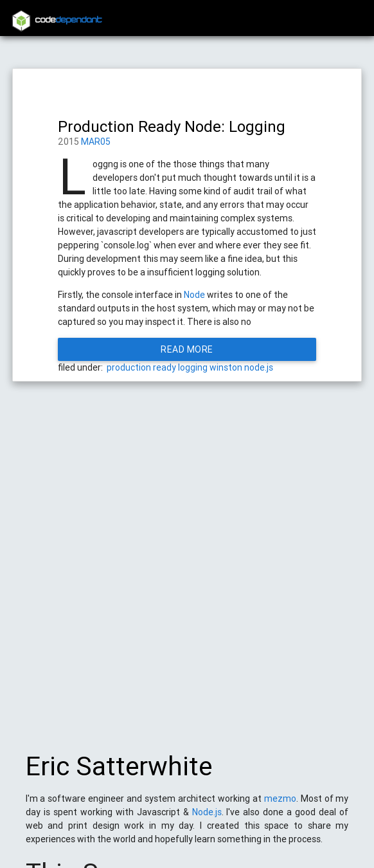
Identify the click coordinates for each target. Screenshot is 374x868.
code (69, 20)
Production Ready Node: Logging (172, 126)
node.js (259, 367)
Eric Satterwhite (119, 773)
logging (193, 367)
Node (194, 295)
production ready (141, 367)
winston (226, 367)
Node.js (207, 818)
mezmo (280, 805)
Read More (187, 349)
